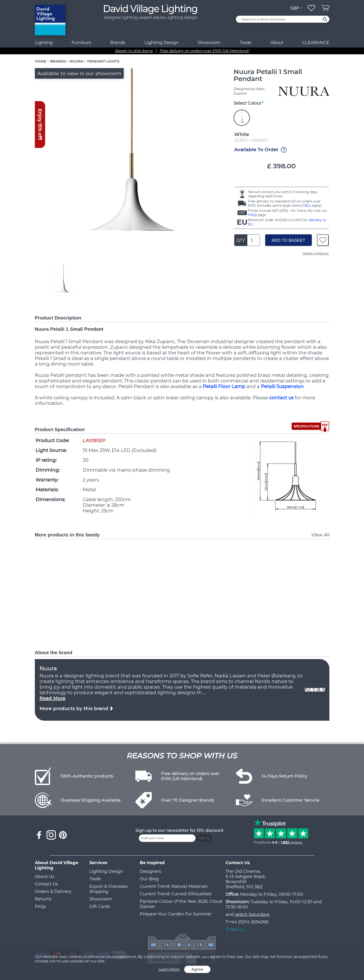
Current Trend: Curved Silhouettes (176, 894)
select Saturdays (252, 914)
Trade (95, 879)
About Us (45, 877)
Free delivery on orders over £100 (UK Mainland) (204, 51)
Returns (43, 899)
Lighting (44, 43)
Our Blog (149, 879)
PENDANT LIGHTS (103, 61)
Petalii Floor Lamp (224, 386)
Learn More (169, 969)
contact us (281, 398)
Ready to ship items (134, 51)
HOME (41, 61)
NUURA (76, 61)
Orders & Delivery (53, 892)
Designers (150, 871)
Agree (197, 969)
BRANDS (58, 61)
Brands (118, 43)
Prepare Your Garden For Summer (176, 914)
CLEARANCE (316, 43)
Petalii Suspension (282, 386)
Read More (52, 698)
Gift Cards (100, 907)
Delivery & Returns (316, 253)
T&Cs (307, 206)
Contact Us (46, 884)
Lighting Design (106, 871)
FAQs (252, 215)
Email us (235, 929)
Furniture (81, 43)
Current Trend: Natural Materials (174, 886)
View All (320, 535)
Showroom (209, 43)
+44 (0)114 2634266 (249, 922)
